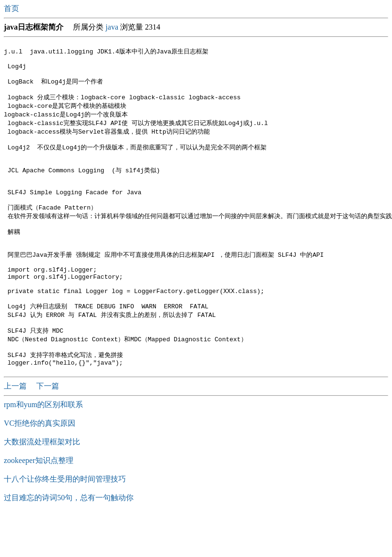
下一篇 (48, 427)
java (112, 27)
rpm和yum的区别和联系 (43, 446)
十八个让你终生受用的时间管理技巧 (65, 520)
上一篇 (16, 427)
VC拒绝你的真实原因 (40, 465)
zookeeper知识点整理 (39, 502)
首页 (12, 8)
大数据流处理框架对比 (42, 483)
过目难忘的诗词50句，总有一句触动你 (69, 539)
